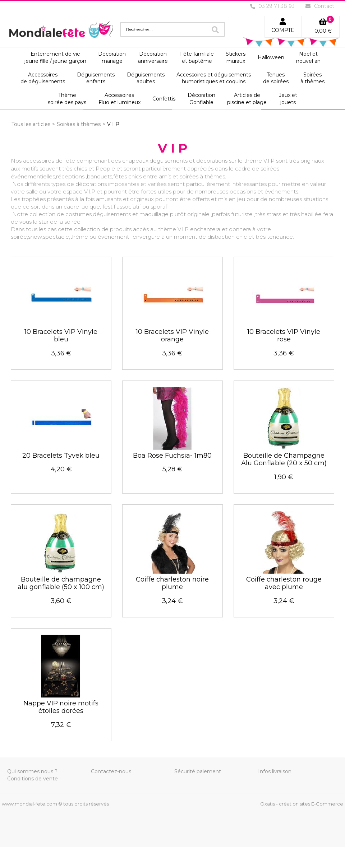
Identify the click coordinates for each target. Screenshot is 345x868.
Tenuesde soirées (276, 78)
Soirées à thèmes (79, 124)
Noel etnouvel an (308, 57)
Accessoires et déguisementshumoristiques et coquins (214, 78)
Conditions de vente (33, 779)
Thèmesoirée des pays (67, 99)
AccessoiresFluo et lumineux (119, 99)
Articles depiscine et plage (247, 99)
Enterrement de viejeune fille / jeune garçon (55, 57)
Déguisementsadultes (146, 78)
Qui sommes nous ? (32, 771)
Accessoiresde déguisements (43, 78)
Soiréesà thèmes (312, 78)
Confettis (164, 99)
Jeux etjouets (288, 99)
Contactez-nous (111, 771)
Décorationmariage (112, 57)
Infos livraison (275, 771)
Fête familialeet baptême (197, 57)
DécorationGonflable (201, 99)
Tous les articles (31, 124)
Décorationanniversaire (153, 57)
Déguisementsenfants (96, 78)
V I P (113, 124)
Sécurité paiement (198, 771)
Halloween (271, 57)
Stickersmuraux (236, 57)
